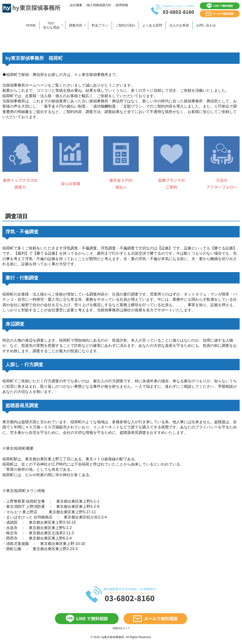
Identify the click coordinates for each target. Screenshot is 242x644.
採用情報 (122, 5)
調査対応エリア (121, 628)
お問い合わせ (206, 25)
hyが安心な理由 (51, 25)
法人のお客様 (179, 25)
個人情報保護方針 (98, 5)
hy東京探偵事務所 (113, 637)
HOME (31, 25)
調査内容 (76, 25)
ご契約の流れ (125, 25)
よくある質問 (152, 25)
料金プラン (100, 25)
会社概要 (76, 5)
